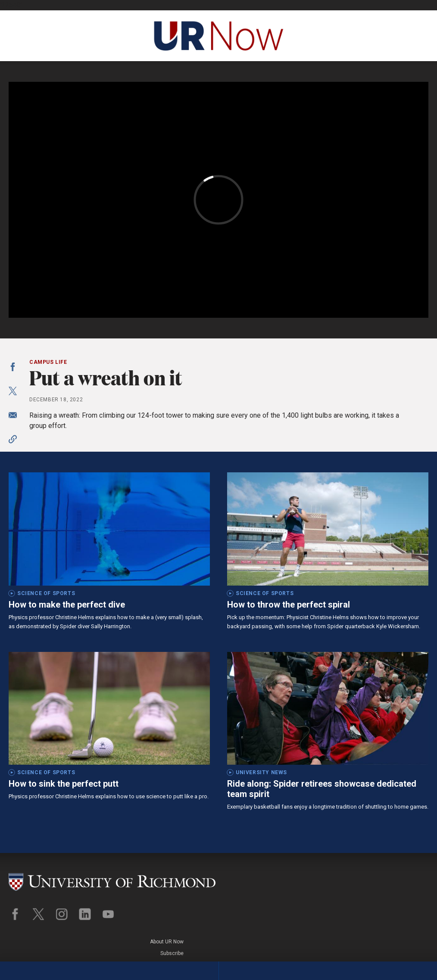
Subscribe (417, 884)
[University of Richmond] (112, 878)
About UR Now (412, 872)
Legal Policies (412, 896)
